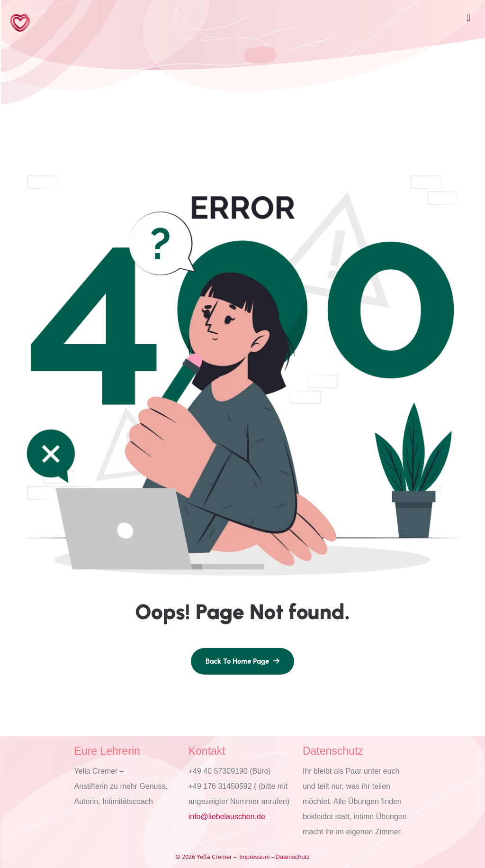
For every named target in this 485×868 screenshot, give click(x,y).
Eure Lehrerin (107, 751)
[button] (468, 17)
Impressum (254, 857)
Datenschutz (333, 751)
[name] (242, 661)
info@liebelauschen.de (227, 817)
